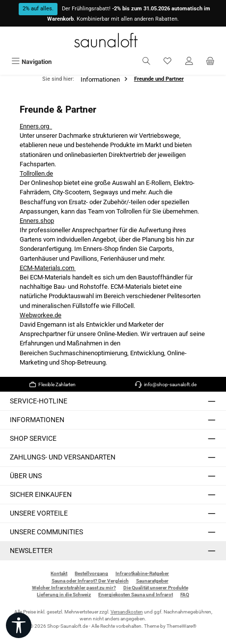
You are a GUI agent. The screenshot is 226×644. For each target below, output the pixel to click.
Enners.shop (37, 221)
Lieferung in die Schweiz (64, 595)
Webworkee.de (41, 315)
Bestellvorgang (91, 573)
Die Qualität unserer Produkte (156, 588)
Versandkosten (127, 612)
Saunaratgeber (152, 581)
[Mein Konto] (189, 62)
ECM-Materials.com (48, 268)
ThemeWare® (182, 626)
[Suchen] (146, 62)
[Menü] (31, 62)
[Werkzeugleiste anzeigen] (19, 625)
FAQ (185, 595)
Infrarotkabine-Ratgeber (142, 573)
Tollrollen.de (36, 173)
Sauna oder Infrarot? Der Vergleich (90, 581)
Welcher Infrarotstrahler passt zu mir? (74, 588)
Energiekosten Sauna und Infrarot (136, 595)
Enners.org (36, 126)
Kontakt (59, 573)
